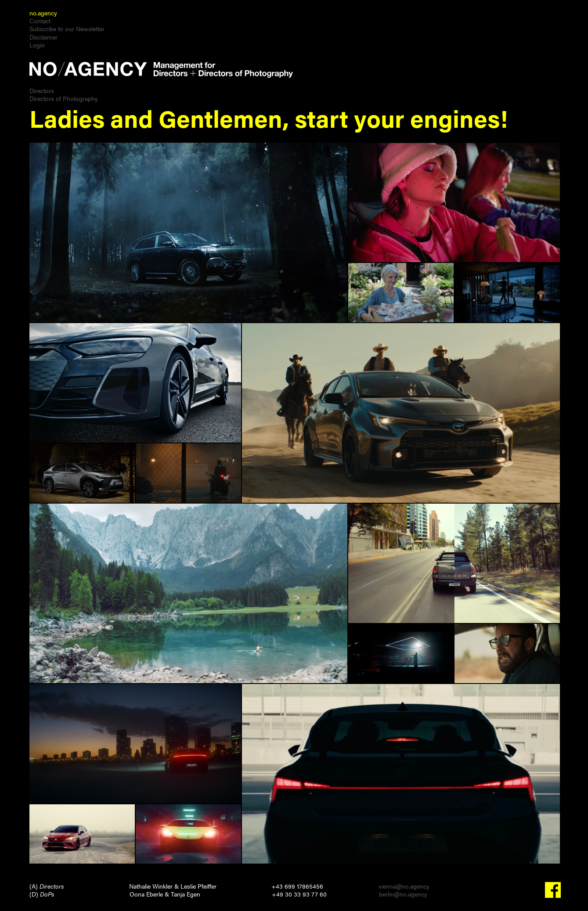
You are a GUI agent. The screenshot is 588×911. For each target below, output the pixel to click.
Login (37, 45)
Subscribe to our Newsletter (67, 29)
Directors (42, 90)
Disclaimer (43, 37)
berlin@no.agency (403, 894)
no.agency (43, 13)
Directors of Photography (64, 98)
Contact (40, 21)
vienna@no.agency (404, 886)
